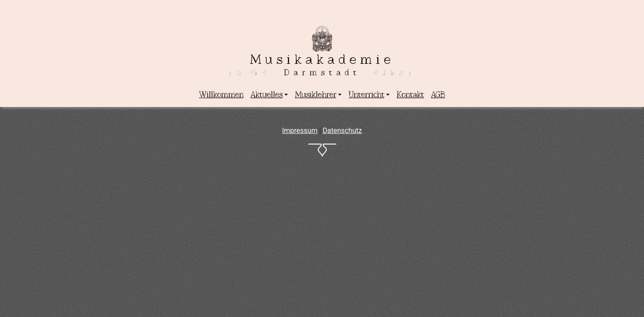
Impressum (300, 131)
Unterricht (366, 95)
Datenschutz (342, 131)
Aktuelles (267, 95)
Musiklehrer (316, 95)
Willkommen (221, 95)
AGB (438, 95)
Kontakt (410, 95)
